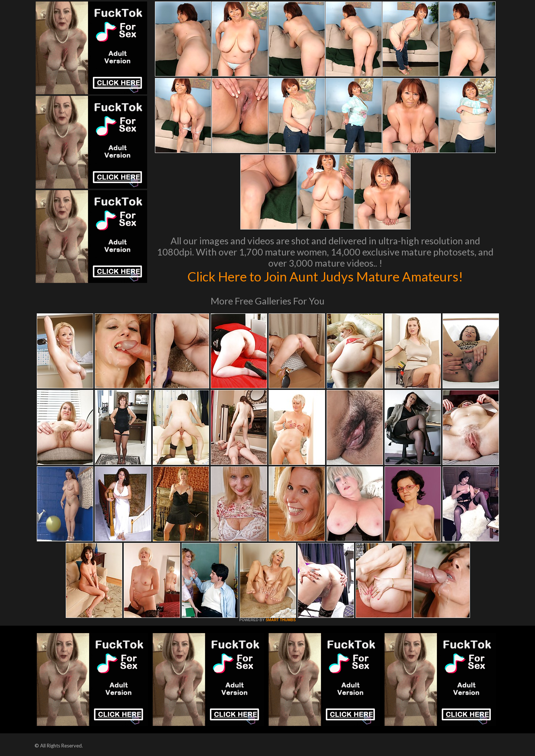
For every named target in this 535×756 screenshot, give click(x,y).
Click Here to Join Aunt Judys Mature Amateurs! (325, 276)
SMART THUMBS (281, 620)
